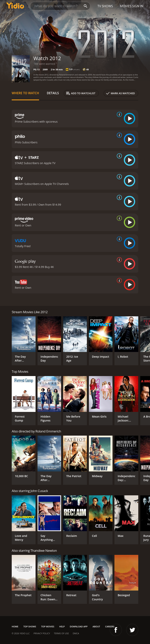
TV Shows (105, 6)
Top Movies (48, 626)
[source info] (119, 114)
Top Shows (30, 626)
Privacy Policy (42, 633)
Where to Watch (25, 93)
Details (53, 93)
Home (15, 626)
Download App (79, 626)
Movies (126, 6)
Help (62, 626)
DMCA (76, 633)
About (96, 626)
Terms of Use (61, 633)
